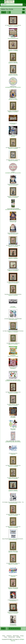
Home (4, 636)
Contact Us (9, 636)
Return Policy (16, 636)
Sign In (23, 2)
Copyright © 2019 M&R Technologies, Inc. (11, 639)
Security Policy (12, 637)
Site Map (18, 637)
